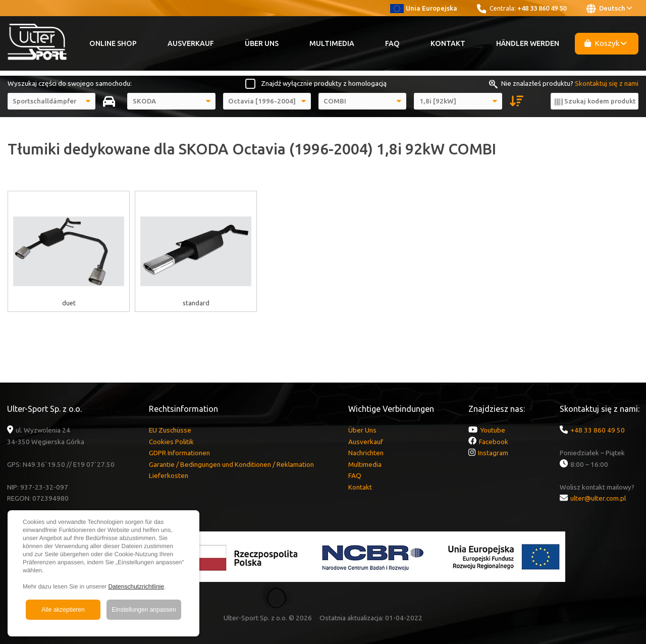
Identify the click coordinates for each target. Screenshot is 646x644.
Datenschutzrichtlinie (136, 586)
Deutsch (609, 9)
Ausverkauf (191, 43)
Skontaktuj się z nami (607, 83)
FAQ (392, 43)
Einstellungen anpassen (144, 610)
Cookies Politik (171, 442)
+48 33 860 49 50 (542, 8)
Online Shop (113, 43)
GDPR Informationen (179, 453)
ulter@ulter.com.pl (598, 498)
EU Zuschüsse (170, 430)
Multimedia (332, 43)
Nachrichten (366, 453)
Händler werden (528, 43)
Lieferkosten (169, 475)
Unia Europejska (424, 8)
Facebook (494, 442)
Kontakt (448, 43)
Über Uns (262, 43)
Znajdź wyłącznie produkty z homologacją (324, 83)
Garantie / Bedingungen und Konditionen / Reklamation (231, 464)
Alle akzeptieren (63, 610)
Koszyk (606, 43)
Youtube (493, 430)
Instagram (493, 453)
